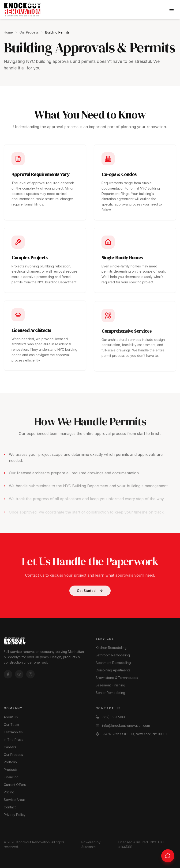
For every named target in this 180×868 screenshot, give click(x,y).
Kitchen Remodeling (111, 648)
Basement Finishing (110, 685)
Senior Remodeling (110, 693)
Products (11, 770)
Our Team (11, 725)
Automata (88, 847)
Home (8, 32)
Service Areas (15, 800)
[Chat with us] (168, 856)
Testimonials (13, 732)
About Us (11, 717)
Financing (11, 777)
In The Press (13, 740)
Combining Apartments (113, 670)
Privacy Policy (15, 815)
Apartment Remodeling (113, 663)
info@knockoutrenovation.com (123, 725)
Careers (10, 747)
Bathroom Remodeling (113, 655)
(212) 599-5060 (111, 717)
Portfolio (10, 762)
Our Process (29, 32)
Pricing (9, 792)
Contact (10, 807)
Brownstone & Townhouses (117, 678)
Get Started (90, 592)
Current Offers (15, 785)
